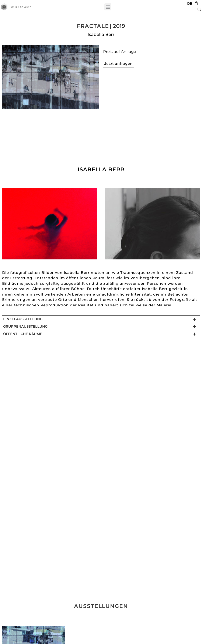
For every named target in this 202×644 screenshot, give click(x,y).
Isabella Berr (101, 34)
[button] (108, 7)
